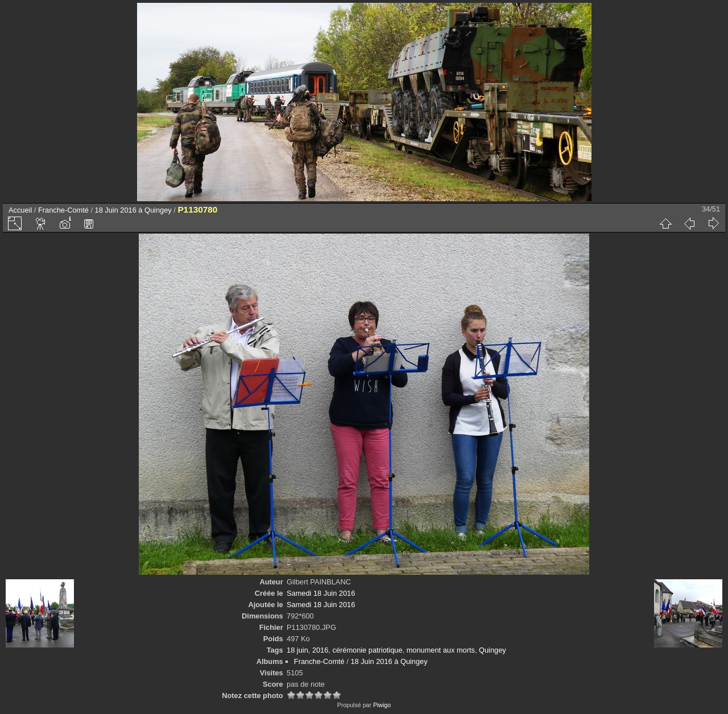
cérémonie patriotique (367, 650)
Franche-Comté (63, 210)
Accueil (20, 210)
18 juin (297, 650)
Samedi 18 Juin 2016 (321, 593)
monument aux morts (441, 650)
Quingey (493, 650)
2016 (320, 650)
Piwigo (382, 705)
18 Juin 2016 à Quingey (133, 210)
